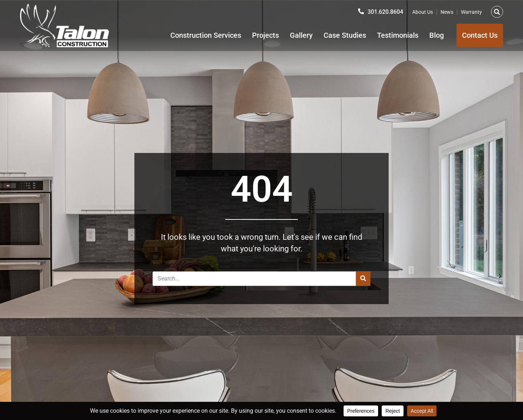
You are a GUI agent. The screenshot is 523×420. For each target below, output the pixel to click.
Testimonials (398, 35)
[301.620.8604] (361, 11)
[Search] (363, 279)
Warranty (471, 12)
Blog (437, 35)
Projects (265, 35)
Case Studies (345, 35)
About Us (423, 12)
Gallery (301, 35)
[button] (497, 12)
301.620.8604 (385, 12)
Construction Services (206, 35)
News (447, 12)
